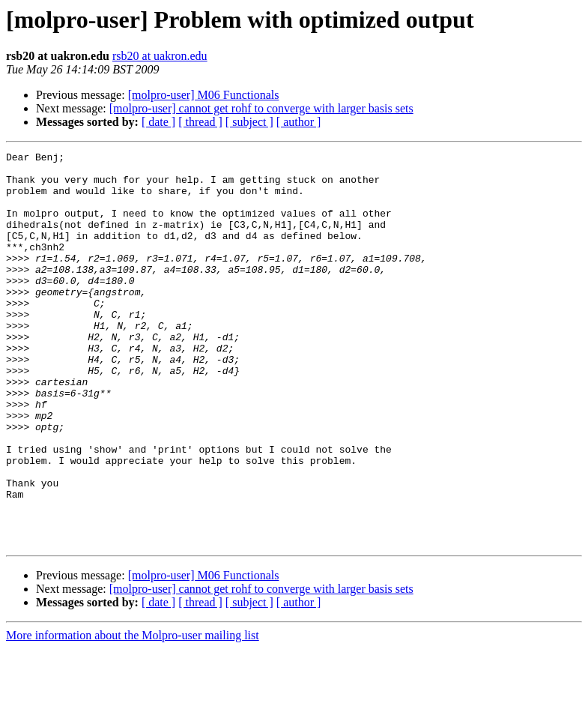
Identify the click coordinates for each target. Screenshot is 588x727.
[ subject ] (249, 122)
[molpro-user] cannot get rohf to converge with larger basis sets (261, 108)
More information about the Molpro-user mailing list (133, 714)
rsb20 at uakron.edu (160, 56)
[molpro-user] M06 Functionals (204, 95)
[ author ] (299, 122)
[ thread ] (200, 122)
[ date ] (158, 122)
